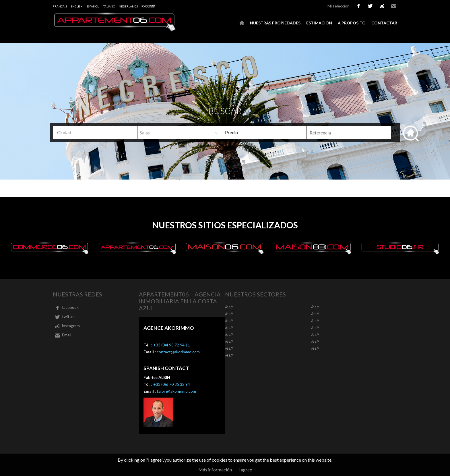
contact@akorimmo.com (178, 352)
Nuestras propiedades (275, 23)
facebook (358, 6)
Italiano (109, 6)
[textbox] (97, 132)
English (77, 6)
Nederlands (128, 6)
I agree (245, 470)
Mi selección (339, 6)
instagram (382, 6)
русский (148, 6)
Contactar (384, 23)
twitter (370, 6)
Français (60, 6)
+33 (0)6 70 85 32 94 (172, 384)
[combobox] (95, 133)
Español (93, 6)
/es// (229, 307)
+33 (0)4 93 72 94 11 (172, 345)
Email (394, 6)
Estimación (319, 23)
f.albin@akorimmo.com (176, 391)
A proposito (352, 23)
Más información (215, 470)
